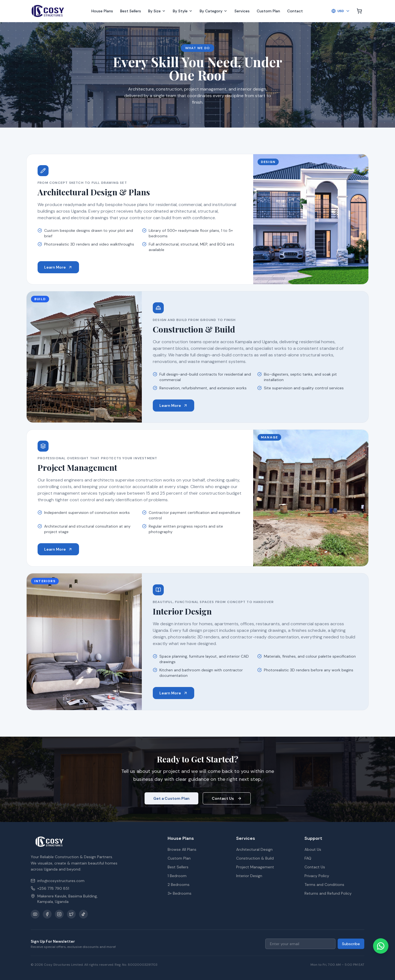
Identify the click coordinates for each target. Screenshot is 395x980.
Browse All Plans (182, 849)
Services (242, 11)
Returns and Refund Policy (328, 893)
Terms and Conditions (324, 885)
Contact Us (227, 798)
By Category (214, 11)
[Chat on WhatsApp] (381, 946)
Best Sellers (131, 11)
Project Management (255, 867)
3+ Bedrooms (180, 893)
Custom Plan (268, 11)
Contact (295, 11)
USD (341, 11)
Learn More (58, 267)
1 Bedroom (177, 876)
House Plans (102, 11)
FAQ (308, 858)
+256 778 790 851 (50, 888)
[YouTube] (35, 914)
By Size (157, 11)
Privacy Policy (317, 876)
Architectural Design (254, 849)
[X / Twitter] (71, 914)
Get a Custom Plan (171, 798)
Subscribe (351, 944)
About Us (313, 849)
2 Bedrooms (179, 885)
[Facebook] (47, 914)
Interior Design (249, 876)
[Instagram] (59, 914)
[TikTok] (83, 914)
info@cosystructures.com (58, 881)
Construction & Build (255, 858)
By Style (183, 11)
